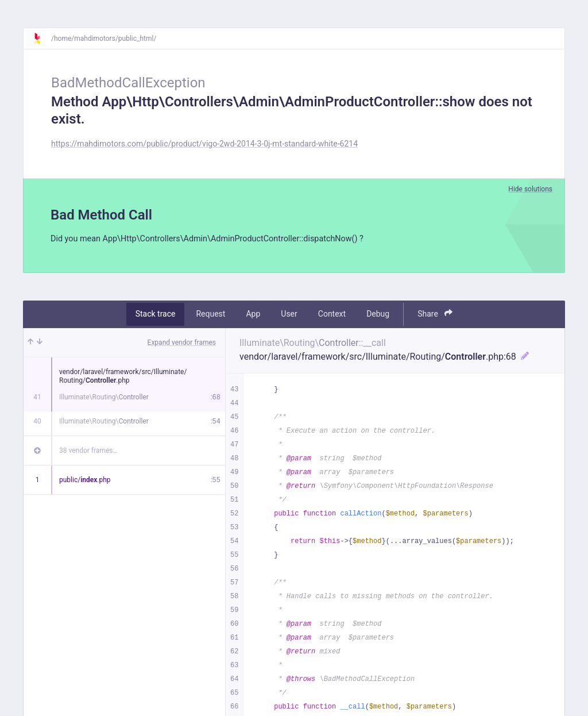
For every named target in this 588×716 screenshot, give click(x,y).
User (289, 315)
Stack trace (156, 315)
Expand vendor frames (182, 344)
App (253, 315)
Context (332, 315)
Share (435, 315)
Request (210, 315)
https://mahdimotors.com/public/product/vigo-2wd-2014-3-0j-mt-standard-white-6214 (204, 144)
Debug (378, 315)
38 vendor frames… (88, 452)
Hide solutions (530, 189)
